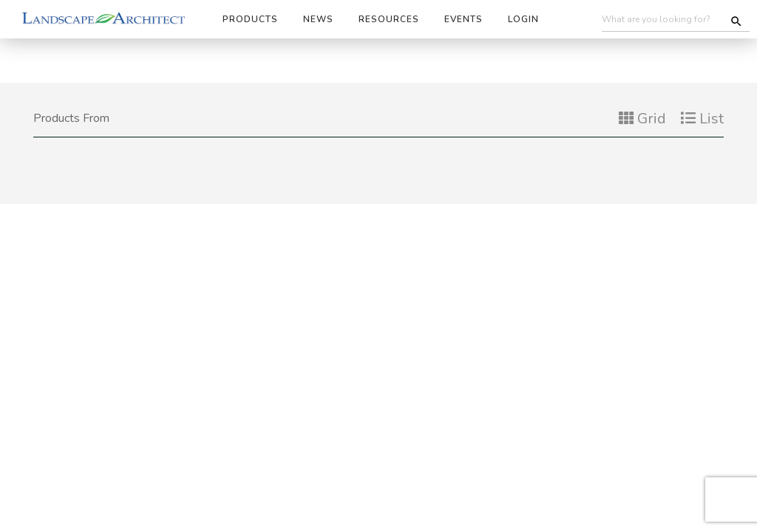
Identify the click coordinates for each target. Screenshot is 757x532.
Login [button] (523, 19)
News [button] (318, 19)
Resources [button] (389, 19)
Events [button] (464, 19)
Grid (642, 119)
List (702, 119)
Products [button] (250, 19)
